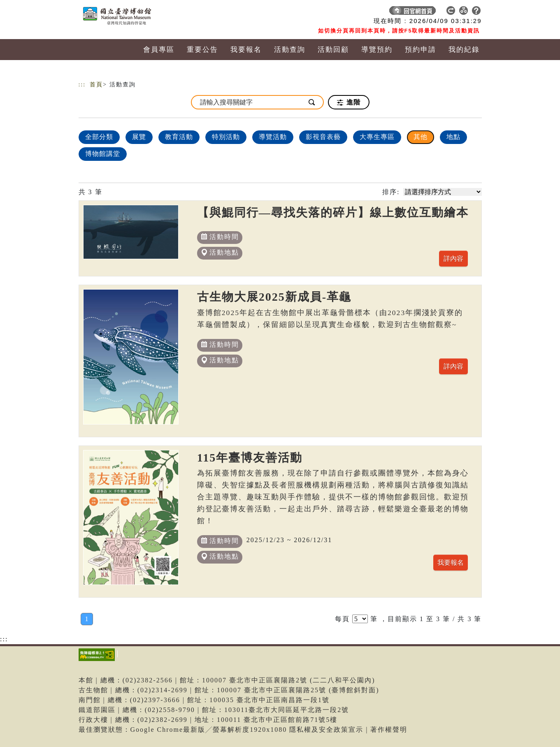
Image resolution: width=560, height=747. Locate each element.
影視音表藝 (323, 137)
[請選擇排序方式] (443, 192)
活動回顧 (333, 50)
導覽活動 (273, 137)
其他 (421, 137)
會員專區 (159, 50)
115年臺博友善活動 (250, 458)
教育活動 (179, 137)
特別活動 (226, 137)
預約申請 (421, 50)
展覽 (139, 137)
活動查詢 (290, 50)
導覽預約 (377, 50)
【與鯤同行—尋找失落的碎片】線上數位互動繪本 (333, 212)
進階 (349, 102)
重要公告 (202, 50)
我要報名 (246, 50)
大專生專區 (377, 137)
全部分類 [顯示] (99, 137)
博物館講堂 (103, 154)
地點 (453, 137)
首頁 (96, 85)
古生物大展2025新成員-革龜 (274, 297)
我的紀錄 (464, 50)
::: (82, 85)
